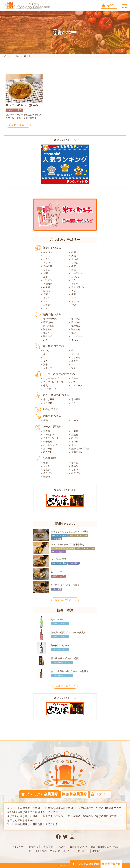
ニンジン (76, 277)
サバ (45, 357)
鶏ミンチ (48, 336)
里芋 (45, 277)
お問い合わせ (82, 851)
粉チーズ (76, 378)
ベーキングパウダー (53, 445)
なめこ (47, 270)
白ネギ (47, 287)
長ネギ (75, 284)
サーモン (76, 354)
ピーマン (48, 280)
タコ (74, 364)
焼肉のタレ (77, 452)
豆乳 (74, 403)
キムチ (47, 470)
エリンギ (48, 263)
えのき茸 (48, 266)
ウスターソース (51, 438)
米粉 (74, 445)
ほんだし (48, 452)
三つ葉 (47, 305)
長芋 (45, 273)
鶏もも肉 (48, 329)
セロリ (47, 298)
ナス (45, 301)
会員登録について (79, 847)
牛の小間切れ (50, 319)
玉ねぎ (75, 259)
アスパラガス (78, 287)
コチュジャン (50, 435)
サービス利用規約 (38, 851)
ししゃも (76, 357)
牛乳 (45, 386)
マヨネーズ (77, 386)
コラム (44, 847)
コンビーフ (77, 336)
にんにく (48, 291)
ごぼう (75, 305)
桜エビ (75, 463)
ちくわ (47, 466)
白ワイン (76, 473)
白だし (75, 438)
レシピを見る (16, 125)
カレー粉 (48, 449)
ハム (45, 340)
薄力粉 (47, 431)
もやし (47, 259)
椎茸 (74, 266)
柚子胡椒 (48, 442)
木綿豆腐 (76, 399)
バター (75, 382)
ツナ (74, 368)
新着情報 (33, 847)
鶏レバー (48, 333)
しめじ (75, 263)
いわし (47, 350)
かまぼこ (48, 368)
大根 (74, 256)
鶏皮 (74, 333)
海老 (45, 364)
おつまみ (15, 56)
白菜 (74, 252)
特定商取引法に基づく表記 (104, 847)
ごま (45, 308)
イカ (45, 361)
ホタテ (75, 361)
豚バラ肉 (76, 322)
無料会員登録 (111, 864)
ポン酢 (75, 442)
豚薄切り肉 (49, 322)
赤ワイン (48, 473)
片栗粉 (75, 431)
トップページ (19, 847)
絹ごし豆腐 (49, 399)
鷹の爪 (75, 466)
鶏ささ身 (76, 329)
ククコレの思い (59, 847)
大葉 (45, 294)
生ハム (75, 340)
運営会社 (97, 851)
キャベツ (48, 252)
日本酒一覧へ (63, 686)
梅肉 (45, 420)
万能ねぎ (48, 284)
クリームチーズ (51, 378)
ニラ (74, 280)
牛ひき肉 (76, 319)
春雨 (45, 463)
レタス (47, 256)
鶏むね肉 (76, 326)
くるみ (75, 470)
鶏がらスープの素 (80, 449)
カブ (74, 291)
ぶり (45, 354)
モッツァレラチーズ (53, 382)
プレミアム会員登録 (85, 864)
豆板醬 (75, 435)
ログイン (109, 5)
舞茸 (74, 270)
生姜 (74, 294)
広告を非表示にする (65, 140)
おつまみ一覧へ (63, 600)
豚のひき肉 (49, 326)
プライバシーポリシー (61, 851)
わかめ (47, 477)
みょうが (76, 301)
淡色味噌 (48, 403)
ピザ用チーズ (50, 389)
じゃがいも (77, 273)
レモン (75, 420)
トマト (75, 298)
